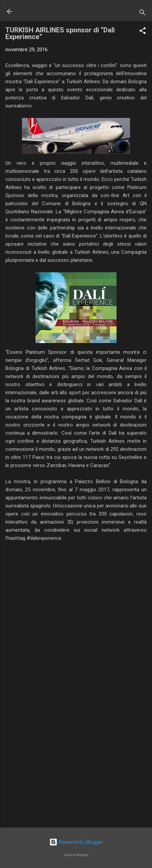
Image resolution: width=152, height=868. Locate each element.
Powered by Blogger (76, 842)
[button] (143, 32)
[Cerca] (143, 14)
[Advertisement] (76, 770)
